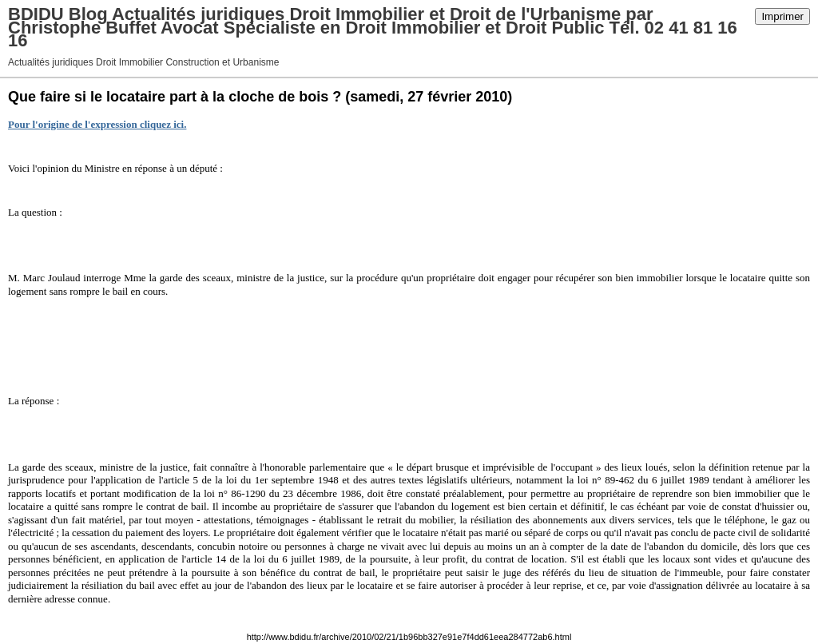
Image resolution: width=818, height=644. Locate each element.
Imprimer (782, 16)
